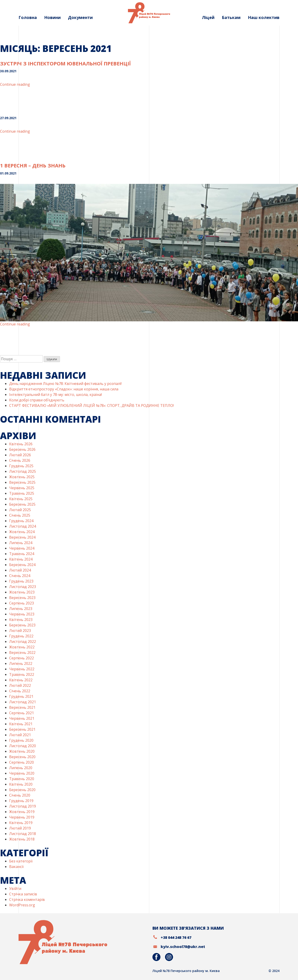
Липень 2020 (21, 768)
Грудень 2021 (21, 696)
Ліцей (208, 17)
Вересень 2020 (22, 757)
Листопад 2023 (23, 587)
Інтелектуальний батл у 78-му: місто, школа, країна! (56, 395)
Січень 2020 (20, 795)
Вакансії (16, 867)
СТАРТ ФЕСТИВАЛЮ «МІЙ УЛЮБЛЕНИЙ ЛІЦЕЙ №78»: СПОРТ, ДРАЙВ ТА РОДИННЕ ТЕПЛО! (91, 405)
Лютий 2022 (20, 685)
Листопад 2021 (23, 702)
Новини (52, 17)
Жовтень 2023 (22, 592)
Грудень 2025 (21, 466)
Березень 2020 (22, 790)
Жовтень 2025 (22, 477)
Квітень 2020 (21, 784)
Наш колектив (264, 17)
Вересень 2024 (22, 537)
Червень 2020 (22, 773)
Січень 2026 (20, 460)
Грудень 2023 (21, 581)
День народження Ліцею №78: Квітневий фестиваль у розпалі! (65, 384)
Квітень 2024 (21, 559)
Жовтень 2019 (22, 812)
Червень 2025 (22, 488)
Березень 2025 (22, 504)
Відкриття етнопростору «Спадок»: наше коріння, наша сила (64, 389)
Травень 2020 (22, 779)
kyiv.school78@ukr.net (183, 947)
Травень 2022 (22, 674)
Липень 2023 (21, 609)
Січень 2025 (20, 515)
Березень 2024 (22, 565)
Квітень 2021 (21, 724)
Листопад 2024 (23, 526)
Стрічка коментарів (27, 899)
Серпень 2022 (22, 658)
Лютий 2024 (20, 570)
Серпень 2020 (22, 762)
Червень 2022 (22, 669)
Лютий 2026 (20, 455)
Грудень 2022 (21, 636)
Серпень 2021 (22, 713)
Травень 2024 (22, 554)
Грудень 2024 (21, 521)
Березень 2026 (22, 449)
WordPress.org (22, 905)
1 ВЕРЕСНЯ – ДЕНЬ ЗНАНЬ (33, 165)
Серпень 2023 (22, 603)
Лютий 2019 (20, 828)
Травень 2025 (22, 493)
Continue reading (15, 84)
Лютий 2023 (20, 631)
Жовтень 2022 (22, 647)
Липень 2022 (21, 663)
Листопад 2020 (23, 746)
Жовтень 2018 (22, 839)
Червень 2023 (22, 614)
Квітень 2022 (21, 680)
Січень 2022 (20, 691)
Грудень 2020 (21, 740)
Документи (80, 17)
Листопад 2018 (23, 834)
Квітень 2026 (21, 444)
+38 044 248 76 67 (176, 937)
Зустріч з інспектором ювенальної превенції (65, 63)
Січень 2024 (20, 576)
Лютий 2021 (20, 735)
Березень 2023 (22, 625)
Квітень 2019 (21, 823)
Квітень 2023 (21, 620)
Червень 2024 (22, 548)
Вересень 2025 (22, 482)
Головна (28, 17)
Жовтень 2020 (22, 751)
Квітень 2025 (21, 499)
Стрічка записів (23, 894)
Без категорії (21, 861)
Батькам (231, 17)
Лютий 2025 (20, 510)
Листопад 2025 (23, 471)
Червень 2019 (22, 817)
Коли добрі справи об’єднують (37, 400)
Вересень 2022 (22, 652)
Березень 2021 (22, 729)
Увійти (15, 889)
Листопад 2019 (23, 806)
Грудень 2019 (21, 801)
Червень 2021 (22, 718)
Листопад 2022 (23, 642)
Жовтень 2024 (22, 532)
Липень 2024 (21, 543)
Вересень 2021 (22, 707)
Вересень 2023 (22, 598)
